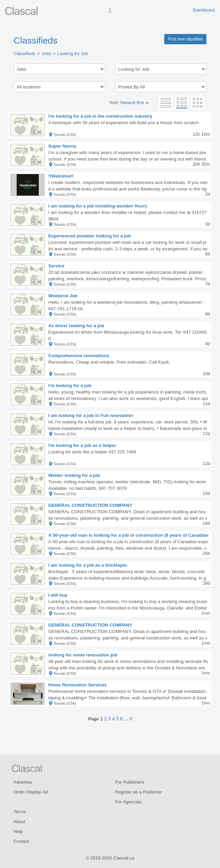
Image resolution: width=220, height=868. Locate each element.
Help (18, 831)
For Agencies (129, 802)
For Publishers (130, 782)
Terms (20, 812)
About (20, 822)
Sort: (129, 103)
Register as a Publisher (139, 792)
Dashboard (204, 10)
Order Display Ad (31, 792)
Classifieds (36, 40)
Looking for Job (73, 54)
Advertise (23, 782)
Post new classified (185, 39)
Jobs (46, 54)
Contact (21, 841)
